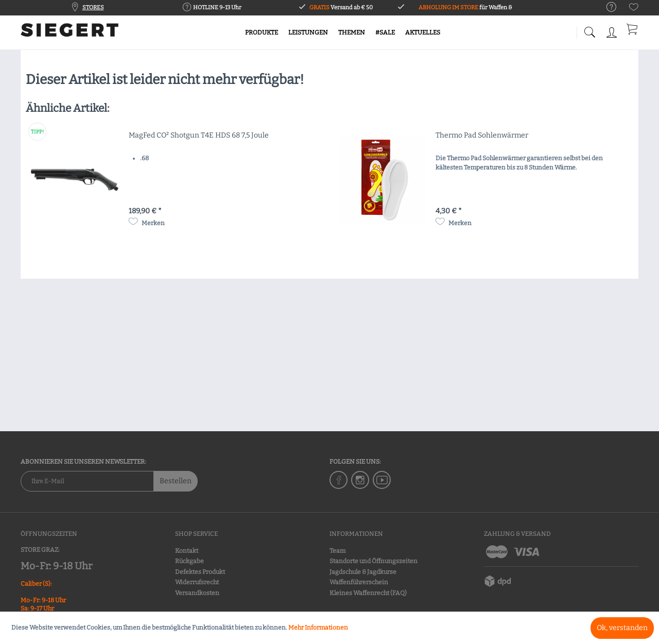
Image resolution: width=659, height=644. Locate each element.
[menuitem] (606, 7)
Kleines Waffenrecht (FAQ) (368, 593)
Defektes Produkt (200, 572)
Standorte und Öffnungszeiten (374, 561)
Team (337, 551)
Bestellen (176, 481)
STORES (93, 7)
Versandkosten (197, 593)
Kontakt (187, 551)
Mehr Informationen (318, 628)
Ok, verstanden (622, 628)
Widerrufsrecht (197, 582)
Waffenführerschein (359, 582)
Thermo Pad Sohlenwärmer (482, 135)
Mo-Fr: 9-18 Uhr (56, 566)
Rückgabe (189, 561)
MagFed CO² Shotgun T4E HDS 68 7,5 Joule (199, 135)
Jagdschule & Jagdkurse (363, 572)
